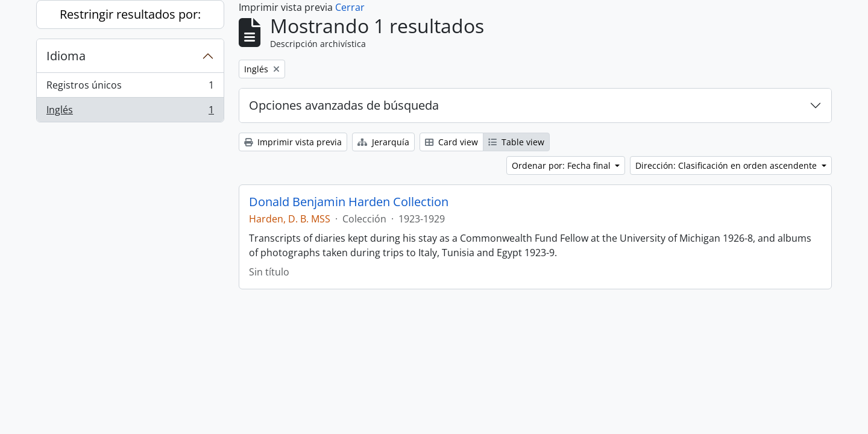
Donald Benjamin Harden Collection (349, 202)
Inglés (130, 112)
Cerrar (350, 7)
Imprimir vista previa (293, 142)
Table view (516, 142)
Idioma (66, 56)
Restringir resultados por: (130, 14)
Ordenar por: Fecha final (562, 165)
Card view (451, 142)
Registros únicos (130, 88)
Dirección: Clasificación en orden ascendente (727, 165)
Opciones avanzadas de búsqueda (344, 105)
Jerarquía (383, 142)
